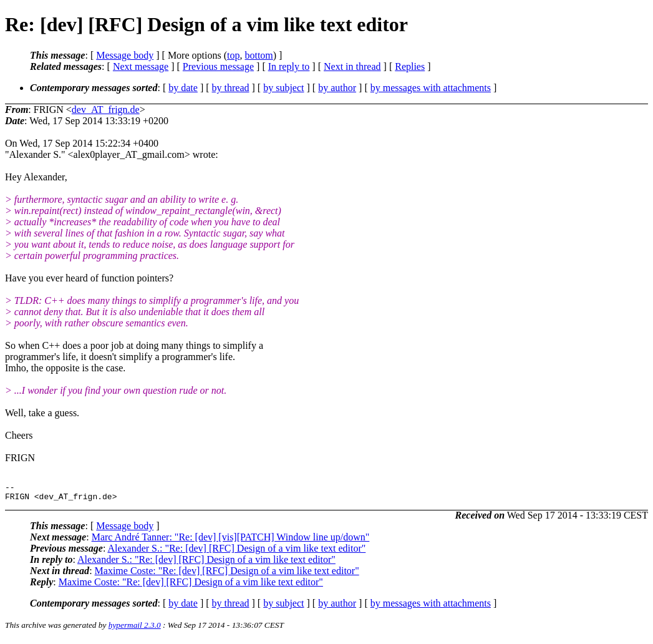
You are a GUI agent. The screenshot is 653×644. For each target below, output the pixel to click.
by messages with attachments (431, 88)
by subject (283, 88)
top (233, 55)
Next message (141, 66)
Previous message (218, 66)
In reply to (289, 66)
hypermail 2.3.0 (135, 629)
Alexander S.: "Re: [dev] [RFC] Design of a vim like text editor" (236, 552)
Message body (125, 55)
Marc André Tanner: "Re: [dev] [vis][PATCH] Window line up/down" (231, 541)
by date (183, 88)
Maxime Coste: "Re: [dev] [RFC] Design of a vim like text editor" (227, 574)
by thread (231, 88)
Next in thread (352, 66)
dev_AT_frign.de (106, 110)
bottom (259, 55)
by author (337, 88)
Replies (410, 66)
